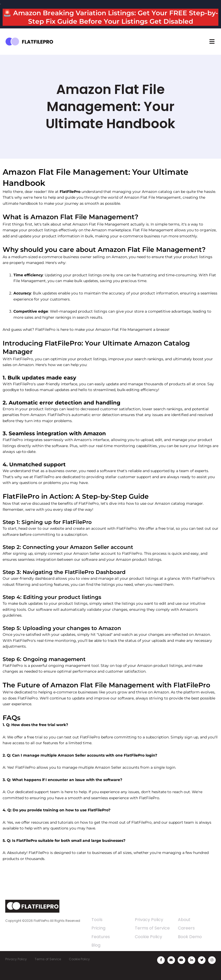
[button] (212, 41)
